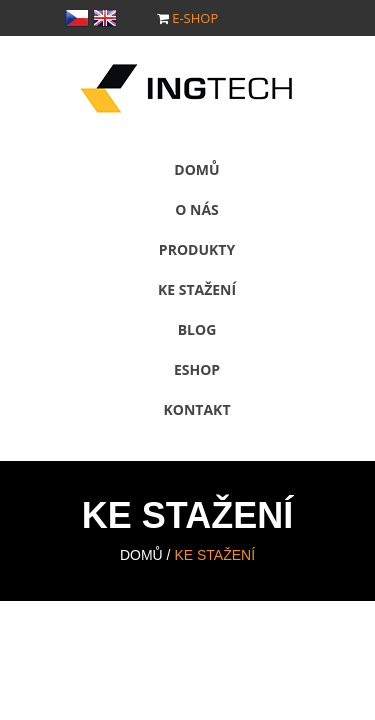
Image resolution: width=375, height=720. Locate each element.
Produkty (197, 249)
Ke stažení (197, 289)
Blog (197, 329)
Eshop (197, 369)
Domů (196, 169)
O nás (197, 209)
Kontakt (197, 409)
